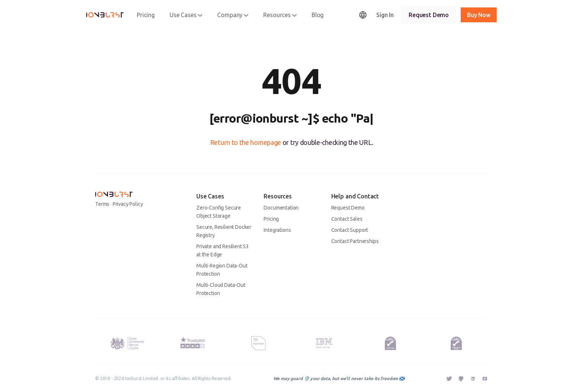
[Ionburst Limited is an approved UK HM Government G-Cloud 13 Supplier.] (127, 343)
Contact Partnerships (355, 241)
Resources (280, 15)
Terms (102, 204)
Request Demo (429, 15)
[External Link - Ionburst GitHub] (461, 379)
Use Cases (186, 15)
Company (233, 15)
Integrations (277, 230)
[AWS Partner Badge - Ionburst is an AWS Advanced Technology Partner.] (258, 343)
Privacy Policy (128, 204)
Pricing (146, 15)
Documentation (281, 208)
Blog (318, 15)
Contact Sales (347, 219)
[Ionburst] (105, 15)
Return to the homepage (246, 142)
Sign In (385, 15)
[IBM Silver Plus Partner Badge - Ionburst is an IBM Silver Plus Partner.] (324, 343)
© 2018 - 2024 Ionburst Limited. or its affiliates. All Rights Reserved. (163, 378)
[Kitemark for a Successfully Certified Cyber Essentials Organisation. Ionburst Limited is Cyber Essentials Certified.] (390, 343)
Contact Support (350, 230)
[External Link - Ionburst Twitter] (449, 379)
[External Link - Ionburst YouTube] (485, 379)
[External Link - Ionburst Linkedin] (473, 379)
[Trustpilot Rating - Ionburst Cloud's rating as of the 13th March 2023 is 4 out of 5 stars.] (193, 341)
